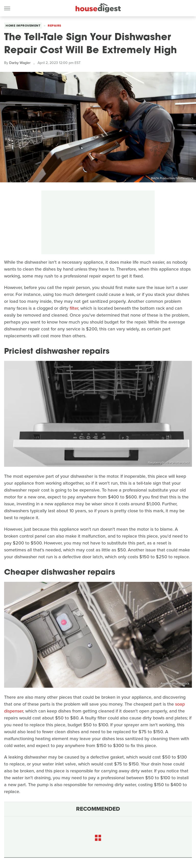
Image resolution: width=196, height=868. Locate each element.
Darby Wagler (20, 63)
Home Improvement (23, 26)
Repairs (54, 26)
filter (74, 308)
